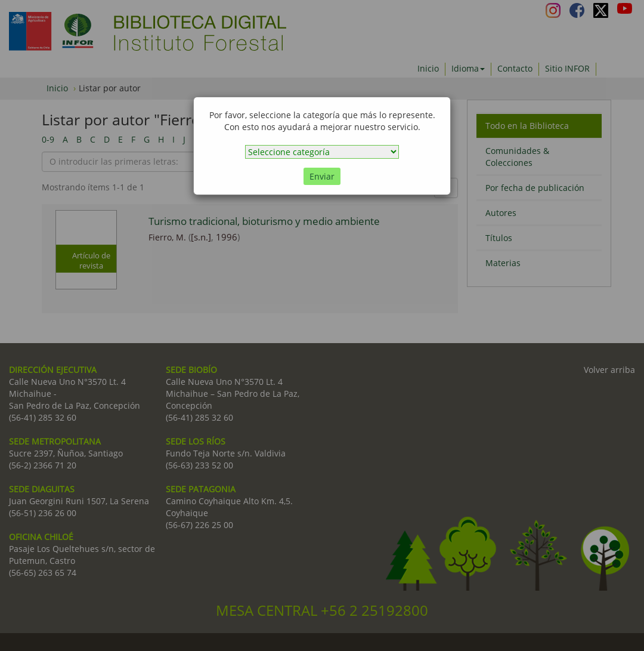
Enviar (322, 176)
